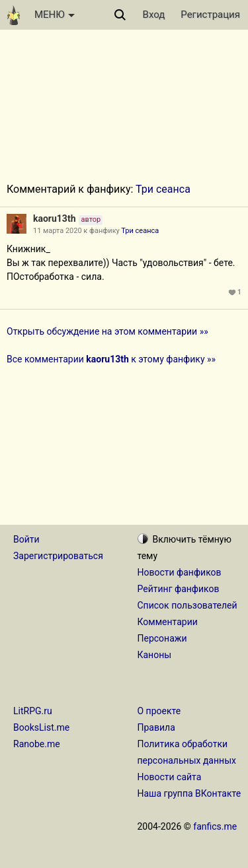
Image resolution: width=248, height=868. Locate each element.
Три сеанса (163, 189)
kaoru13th (54, 218)
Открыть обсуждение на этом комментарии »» (107, 331)
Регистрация (210, 15)
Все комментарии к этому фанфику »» (111, 359)
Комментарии (168, 622)
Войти (26, 539)
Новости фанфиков (180, 572)
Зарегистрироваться (58, 556)
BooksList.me (41, 727)
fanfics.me (215, 826)
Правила (156, 727)
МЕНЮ (55, 15)
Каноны (155, 655)
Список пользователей (187, 605)
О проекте (159, 711)
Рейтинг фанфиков (179, 589)
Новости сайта (170, 777)
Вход (154, 15)
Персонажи (162, 638)
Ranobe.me (37, 744)
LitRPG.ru (33, 711)
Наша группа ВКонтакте (189, 793)
